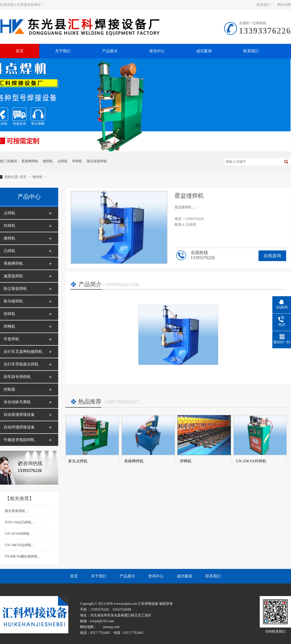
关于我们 (99, 576)
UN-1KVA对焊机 (18, 534)
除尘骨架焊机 (97, 161)
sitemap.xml (111, 627)
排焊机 (9, 314)
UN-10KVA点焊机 (19, 545)
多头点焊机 (78, 461)
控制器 (9, 389)
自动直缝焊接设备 (19, 415)
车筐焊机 (11, 339)
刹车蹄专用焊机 (17, 377)
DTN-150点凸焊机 (19, 522)
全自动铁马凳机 (17, 402)
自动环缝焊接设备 (19, 427)
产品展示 (127, 576)
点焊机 (63, 161)
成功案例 (185, 576)
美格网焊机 (30, 161)
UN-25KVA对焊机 (251, 461)
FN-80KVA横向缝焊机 (22, 556)
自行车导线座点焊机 (21, 364)
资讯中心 (156, 576)
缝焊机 (48, 161)
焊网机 (9, 326)
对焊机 (77, 161)
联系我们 (264, 5)
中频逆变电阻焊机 (19, 440)
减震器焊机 (13, 276)
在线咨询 (272, 256)
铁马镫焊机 (13, 301)
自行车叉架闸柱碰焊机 (23, 352)
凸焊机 (9, 251)
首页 (24, 177)
